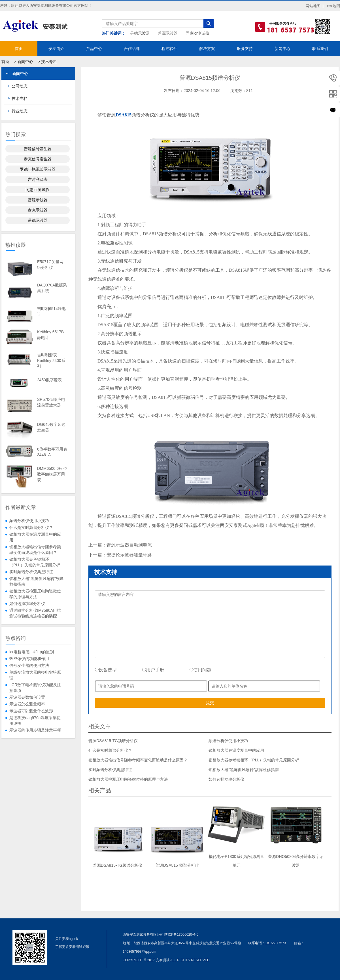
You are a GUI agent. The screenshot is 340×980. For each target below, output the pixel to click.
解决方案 (207, 49)
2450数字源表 (49, 380)
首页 (19, 49)
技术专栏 (49, 62)
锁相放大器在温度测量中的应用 (35, 537)
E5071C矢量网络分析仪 (50, 265)
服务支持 (245, 49)
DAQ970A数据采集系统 (52, 288)
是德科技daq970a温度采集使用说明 (35, 721)
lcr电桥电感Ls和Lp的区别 (32, 652)
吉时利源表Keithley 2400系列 (51, 361)
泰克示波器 (38, 210)
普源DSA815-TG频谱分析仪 (113, 741)
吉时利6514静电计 (51, 311)
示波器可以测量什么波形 (31, 711)
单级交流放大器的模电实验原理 (35, 675)
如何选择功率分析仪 (27, 604)
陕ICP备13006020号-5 (181, 935)
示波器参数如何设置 (27, 697)
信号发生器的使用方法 (29, 665)
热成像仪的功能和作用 (29, 659)
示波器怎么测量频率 (27, 704)
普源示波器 (168, 33)
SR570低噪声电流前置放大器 (51, 402)
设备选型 (106, 670)
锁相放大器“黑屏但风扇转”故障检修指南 (36, 581)
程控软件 (169, 49)
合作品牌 (132, 49)
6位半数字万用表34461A (52, 452)
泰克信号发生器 (38, 159)
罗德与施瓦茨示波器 (38, 169)
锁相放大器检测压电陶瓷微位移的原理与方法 (35, 594)
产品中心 (94, 49)
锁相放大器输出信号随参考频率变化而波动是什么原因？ (35, 550)
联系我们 (320, 49)
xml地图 (333, 6)
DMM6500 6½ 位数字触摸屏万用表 (52, 474)
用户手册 (153, 670)
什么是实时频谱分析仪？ (31, 527)
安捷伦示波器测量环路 (129, 555)
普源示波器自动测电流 (129, 545)
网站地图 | (315, 6)
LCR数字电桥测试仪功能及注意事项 (35, 688)
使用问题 (200, 670)
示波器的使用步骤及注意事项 (35, 730)
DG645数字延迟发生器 (51, 427)
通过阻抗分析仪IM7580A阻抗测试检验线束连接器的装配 (35, 613)
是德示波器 (140, 33)
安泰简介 (56, 49)
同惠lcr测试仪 (198, 33)
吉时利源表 (38, 179)
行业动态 (20, 111)
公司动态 (20, 86)
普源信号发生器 (38, 149)
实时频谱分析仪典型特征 (31, 572)
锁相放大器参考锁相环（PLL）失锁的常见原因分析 (35, 562)
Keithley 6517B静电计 (50, 335)
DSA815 (124, 115)
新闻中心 (282, 49)
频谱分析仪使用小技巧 (29, 521)
